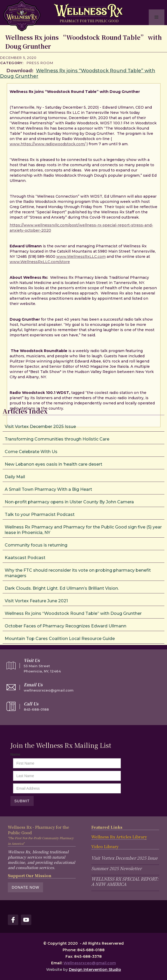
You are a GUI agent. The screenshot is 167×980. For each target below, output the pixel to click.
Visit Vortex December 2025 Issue (124, 858)
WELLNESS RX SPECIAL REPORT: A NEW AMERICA (125, 881)
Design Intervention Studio (95, 970)
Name (15, 754)
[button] (157, 17)
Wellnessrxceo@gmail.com (90, 963)
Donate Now (25, 887)
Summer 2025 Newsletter (117, 868)
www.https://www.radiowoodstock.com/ (48, 144)
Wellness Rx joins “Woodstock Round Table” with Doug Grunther (78, 73)
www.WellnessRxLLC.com (81, 257)
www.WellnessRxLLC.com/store (40, 262)
